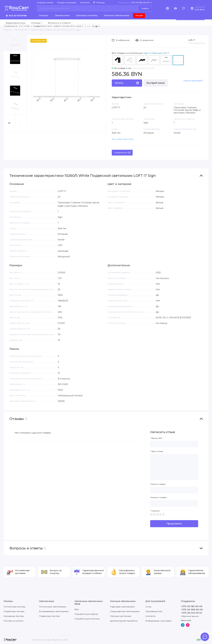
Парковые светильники (122, 607)
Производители (154, 611)
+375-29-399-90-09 (192, 610)
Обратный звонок (190, 616)
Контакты (85, 3)
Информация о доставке (158, 621)
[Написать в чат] (205, 637)
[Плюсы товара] (174, 490)
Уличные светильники (117, 15)
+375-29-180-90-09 (135, 3)
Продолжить (174, 524)
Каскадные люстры (14, 616)
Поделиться (122, 153)
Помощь (99, 3)
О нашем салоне (45, 3)
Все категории (16, 16)
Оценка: (156, 511)
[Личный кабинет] (167, 8)
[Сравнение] (175, 8)
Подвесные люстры (14, 611)
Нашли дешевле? (193, 81)
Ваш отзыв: (157, 451)
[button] (9, 123)
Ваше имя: (157, 438)
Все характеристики (123, 139)
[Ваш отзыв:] (174, 467)
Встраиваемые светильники (54, 611)
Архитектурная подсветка (124, 621)
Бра (77, 609)
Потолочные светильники (53, 607)
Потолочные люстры (14, 607)
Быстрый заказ (156, 83)
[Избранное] (184, 8)
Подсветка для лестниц (87, 619)
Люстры (44, 15)
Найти (145, 8)
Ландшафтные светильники (125, 611)
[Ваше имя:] (174, 444)
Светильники (62, 15)
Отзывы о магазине (67, 3)
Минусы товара (158, 497)
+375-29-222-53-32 (191, 613)
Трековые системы (87, 15)
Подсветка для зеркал (86, 614)
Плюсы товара (158, 484)
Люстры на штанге (13, 621)
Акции (139, 15)
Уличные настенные (121, 616)
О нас (148, 607)
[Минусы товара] (174, 503)
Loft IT (192, 40)
